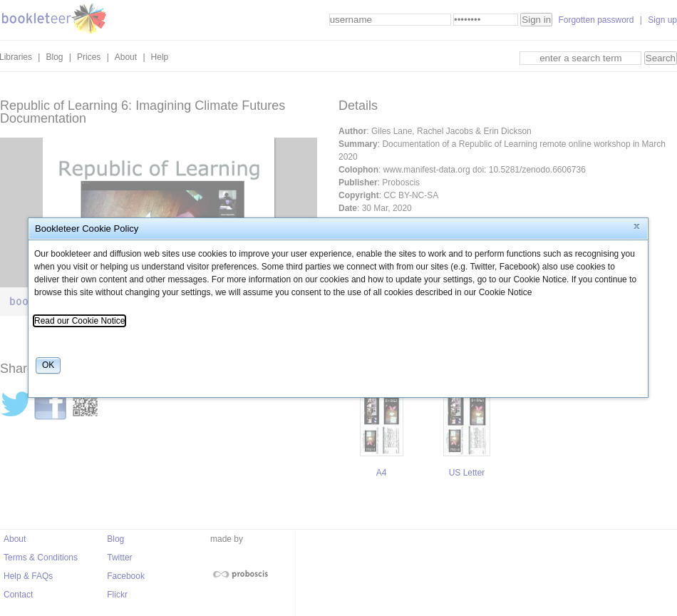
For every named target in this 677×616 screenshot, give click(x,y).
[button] (637, 227)
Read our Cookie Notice (79, 321)
